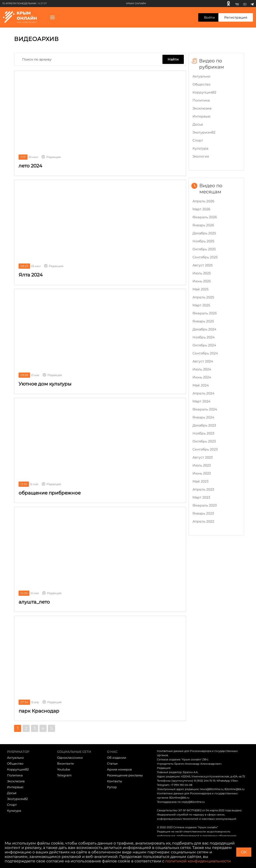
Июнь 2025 (202, 281)
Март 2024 (201, 401)
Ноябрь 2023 (203, 433)
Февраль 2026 (205, 217)
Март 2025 (201, 305)
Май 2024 (201, 385)
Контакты (114, 781)
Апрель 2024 (203, 393)
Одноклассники (70, 758)
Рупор (112, 787)
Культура (200, 148)
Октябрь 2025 (204, 249)
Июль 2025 (202, 273)
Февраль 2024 (205, 409)
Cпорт (198, 140)
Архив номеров (119, 769)
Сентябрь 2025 (205, 257)
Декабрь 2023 (204, 425)
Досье (198, 124)
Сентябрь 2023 (205, 449)
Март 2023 (201, 497)
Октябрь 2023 (204, 441)
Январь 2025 (203, 321)
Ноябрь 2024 (204, 337)
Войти (209, 17)
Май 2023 (201, 481)
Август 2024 (203, 361)
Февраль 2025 (205, 313)
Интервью (201, 116)
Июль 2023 (202, 465)
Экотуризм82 (204, 132)
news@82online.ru (212, 789)
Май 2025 (201, 289)
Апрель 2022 (203, 521)
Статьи (112, 763)
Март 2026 (201, 209)
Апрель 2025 (203, 297)
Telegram (64, 775)
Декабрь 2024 (204, 329)
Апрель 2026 (203, 201)
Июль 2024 (202, 369)
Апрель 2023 (203, 489)
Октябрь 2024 (204, 345)
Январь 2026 (203, 225)
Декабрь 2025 (204, 233)
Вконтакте (65, 763)
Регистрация (236, 17)
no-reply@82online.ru (191, 802)
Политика (201, 100)
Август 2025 (203, 265)
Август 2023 (203, 457)
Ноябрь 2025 (203, 241)
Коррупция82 (204, 92)
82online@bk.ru (234, 789)
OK (244, 852)
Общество (201, 84)
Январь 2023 (203, 513)
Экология (201, 156)
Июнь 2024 (202, 377)
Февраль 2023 (205, 505)
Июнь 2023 (202, 473)
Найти (173, 59)
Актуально (201, 76)
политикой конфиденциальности (198, 861)
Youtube (64, 769)
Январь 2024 (203, 417)
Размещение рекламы (125, 775)
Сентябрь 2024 (205, 353)
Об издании (117, 758)
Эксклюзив (202, 108)
